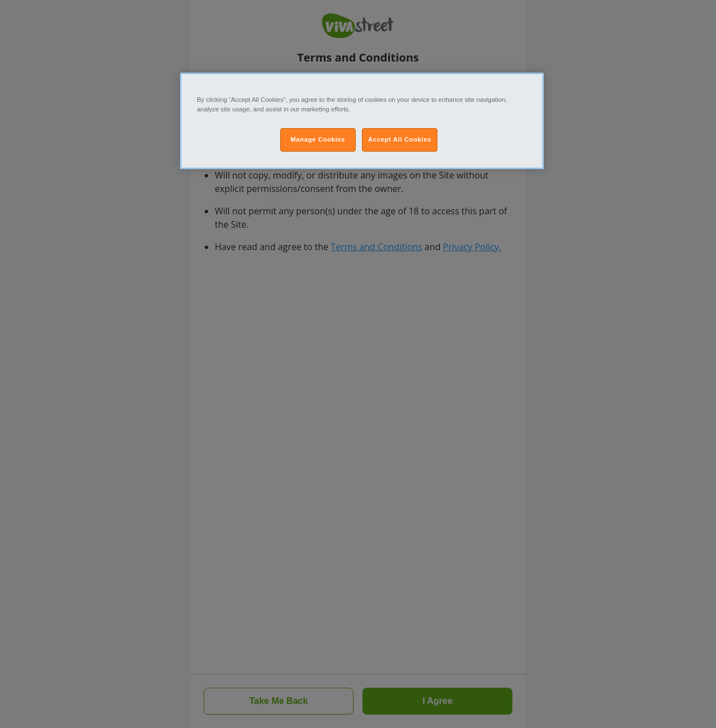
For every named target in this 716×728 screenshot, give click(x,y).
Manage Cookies (318, 139)
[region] (362, 121)
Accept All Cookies (400, 139)
